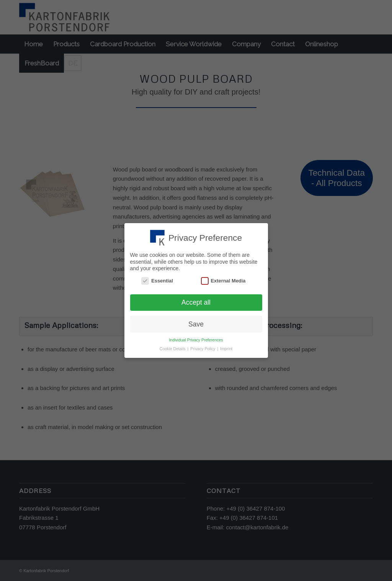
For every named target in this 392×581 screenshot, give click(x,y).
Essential (157, 281)
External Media (223, 281)
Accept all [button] (196, 302)
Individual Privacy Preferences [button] (196, 340)
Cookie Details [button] (173, 349)
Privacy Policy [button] (203, 349)
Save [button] (196, 324)
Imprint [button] (226, 349)
